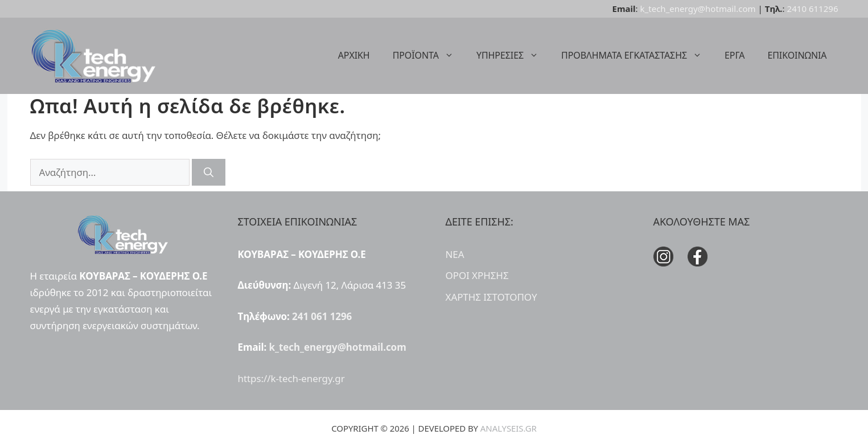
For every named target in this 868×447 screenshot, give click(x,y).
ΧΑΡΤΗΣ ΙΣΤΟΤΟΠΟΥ (491, 297)
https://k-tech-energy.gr (291, 378)
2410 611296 (813, 9)
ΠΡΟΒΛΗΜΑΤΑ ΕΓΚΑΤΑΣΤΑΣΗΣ (637, 55)
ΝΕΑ (455, 254)
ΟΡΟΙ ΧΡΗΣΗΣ (477, 275)
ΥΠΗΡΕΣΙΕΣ (513, 55)
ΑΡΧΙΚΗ (354, 55)
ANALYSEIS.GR (509, 428)
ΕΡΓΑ (735, 55)
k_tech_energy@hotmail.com (698, 9)
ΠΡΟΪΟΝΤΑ (429, 55)
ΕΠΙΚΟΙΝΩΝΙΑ (797, 55)
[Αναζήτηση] (209, 173)
